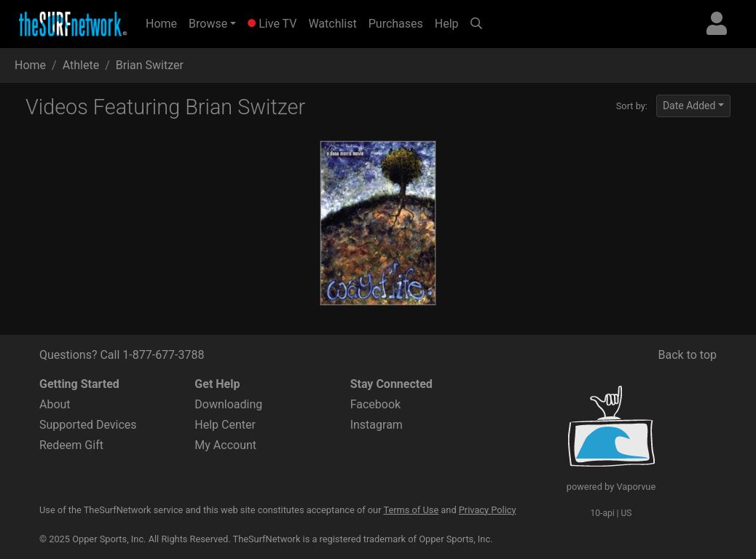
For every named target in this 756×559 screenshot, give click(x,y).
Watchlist (332, 24)
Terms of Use (411, 510)
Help (447, 24)
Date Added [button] (689, 106)
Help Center (225, 425)
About (55, 404)
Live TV (272, 24)
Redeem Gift (71, 445)
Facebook (375, 404)
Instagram (377, 425)
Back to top (688, 355)
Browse (208, 24)
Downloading (228, 404)
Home (164, 23)
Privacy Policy (488, 510)
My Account (225, 445)
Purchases (396, 24)
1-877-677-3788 (163, 355)
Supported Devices (88, 425)
